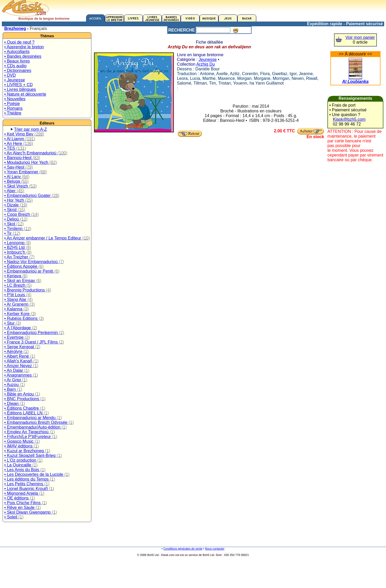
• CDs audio (15, 66)
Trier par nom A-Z (31, 129)
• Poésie (12, 104)
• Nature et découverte (25, 94)
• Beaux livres (17, 61)
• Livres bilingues (20, 89)
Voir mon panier (360, 37)
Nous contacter (215, 549)
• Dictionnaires (18, 71)
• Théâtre (13, 113)
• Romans (13, 108)
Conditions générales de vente (183, 549)
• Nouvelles (15, 99)
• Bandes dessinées (23, 56)
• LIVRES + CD (18, 85)
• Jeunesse (15, 80)
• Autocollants (17, 52)
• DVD (10, 75)
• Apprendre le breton (24, 47)
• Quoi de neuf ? (19, 42)
